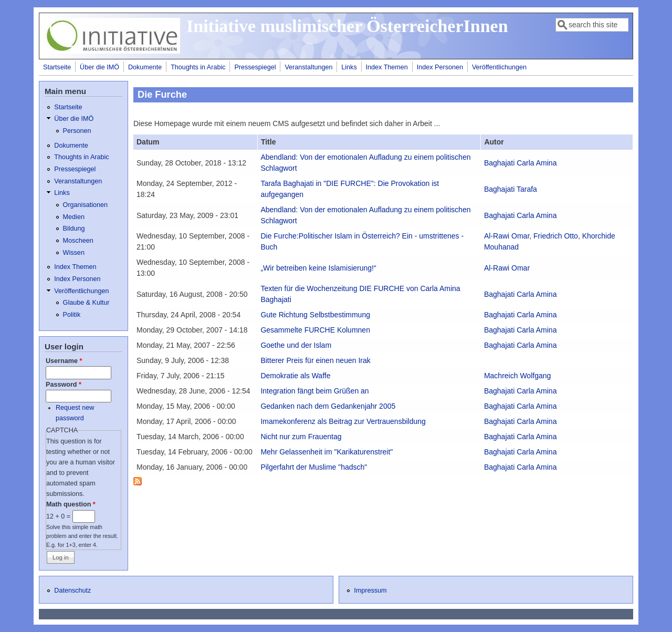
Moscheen (78, 241)
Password (64, 385)
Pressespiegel (255, 67)
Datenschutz (72, 590)
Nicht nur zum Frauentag (301, 437)
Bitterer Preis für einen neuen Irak (315, 360)
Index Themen (387, 67)
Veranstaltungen (308, 67)
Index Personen (440, 67)
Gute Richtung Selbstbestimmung (315, 315)
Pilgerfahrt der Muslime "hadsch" (314, 467)
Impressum (370, 590)
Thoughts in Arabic (198, 67)
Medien (74, 217)
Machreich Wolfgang (517, 376)
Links (349, 67)
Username (64, 361)
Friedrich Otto (556, 236)
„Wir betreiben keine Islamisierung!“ (318, 268)
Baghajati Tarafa (511, 189)
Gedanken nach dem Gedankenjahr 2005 (328, 406)
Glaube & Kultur (86, 303)
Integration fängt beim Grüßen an (314, 391)
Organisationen (85, 205)
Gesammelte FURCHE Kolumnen (315, 330)
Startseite (57, 67)
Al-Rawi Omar (507, 236)
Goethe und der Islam (296, 345)
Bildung (74, 229)
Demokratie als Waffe (295, 376)
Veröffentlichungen (499, 67)
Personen (77, 131)
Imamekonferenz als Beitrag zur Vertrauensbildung (343, 421)
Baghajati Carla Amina (521, 163)
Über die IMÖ (99, 67)
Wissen (74, 253)
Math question (71, 504)
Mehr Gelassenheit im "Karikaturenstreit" (327, 452)
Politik (72, 315)
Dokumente (145, 67)
